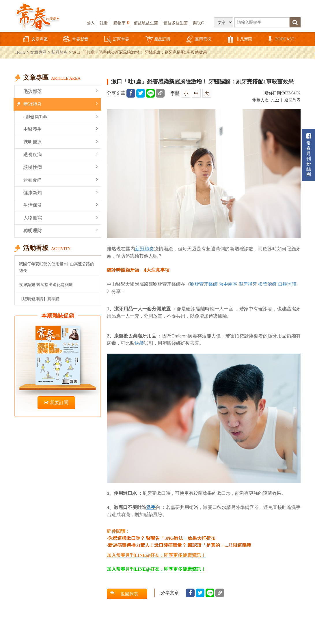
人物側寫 (61, 218)
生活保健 (61, 205)
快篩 (139, 343)
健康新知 (61, 192)
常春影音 (76, 39)
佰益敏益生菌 (146, 23)
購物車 (122, 23)
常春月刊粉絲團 (309, 155)
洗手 (151, 507)
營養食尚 (61, 180)
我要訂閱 (56, 403)
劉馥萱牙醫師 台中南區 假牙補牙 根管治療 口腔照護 (243, 284)
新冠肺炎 (59, 52)
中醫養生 (61, 129)
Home (20, 52)
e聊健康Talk (61, 116)
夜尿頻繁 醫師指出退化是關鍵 (46, 285)
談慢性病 (61, 167)
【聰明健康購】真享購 (39, 299)
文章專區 (35, 39)
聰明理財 (61, 230)
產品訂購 (158, 39)
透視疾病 (61, 154)
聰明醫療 (61, 142)
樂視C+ (200, 23)
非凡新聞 (239, 39)
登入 (91, 23)
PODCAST (280, 39)
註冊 (104, 23)
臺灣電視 (198, 39)
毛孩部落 (61, 91)
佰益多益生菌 (176, 23)
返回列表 (292, 100)
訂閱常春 (117, 39)
